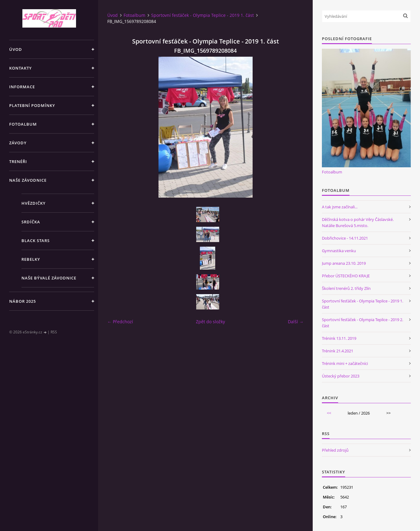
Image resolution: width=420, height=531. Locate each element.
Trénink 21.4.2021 (338, 351)
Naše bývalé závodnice (49, 278)
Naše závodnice (28, 180)
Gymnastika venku (339, 251)
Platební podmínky (32, 105)
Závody (18, 143)
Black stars (36, 241)
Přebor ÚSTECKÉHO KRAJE (346, 276)
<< (329, 413)
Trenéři (18, 161)
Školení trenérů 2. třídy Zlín (346, 288)
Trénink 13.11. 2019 (339, 338)
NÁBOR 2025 (23, 301)
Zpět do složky (210, 322)
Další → (296, 322)
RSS (54, 332)
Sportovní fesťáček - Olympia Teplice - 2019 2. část (363, 323)
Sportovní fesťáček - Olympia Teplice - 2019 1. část (202, 15)
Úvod (16, 49)
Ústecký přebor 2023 (341, 376)
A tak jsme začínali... (340, 207)
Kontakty (21, 68)
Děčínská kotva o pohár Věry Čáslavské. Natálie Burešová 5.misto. (358, 222)
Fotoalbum (23, 124)
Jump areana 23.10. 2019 (344, 263)
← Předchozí (120, 322)
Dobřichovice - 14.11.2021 (345, 238)
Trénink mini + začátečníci (345, 363)
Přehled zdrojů (335, 450)
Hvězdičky (34, 203)
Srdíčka (31, 222)
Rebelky (31, 259)
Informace (22, 87)
